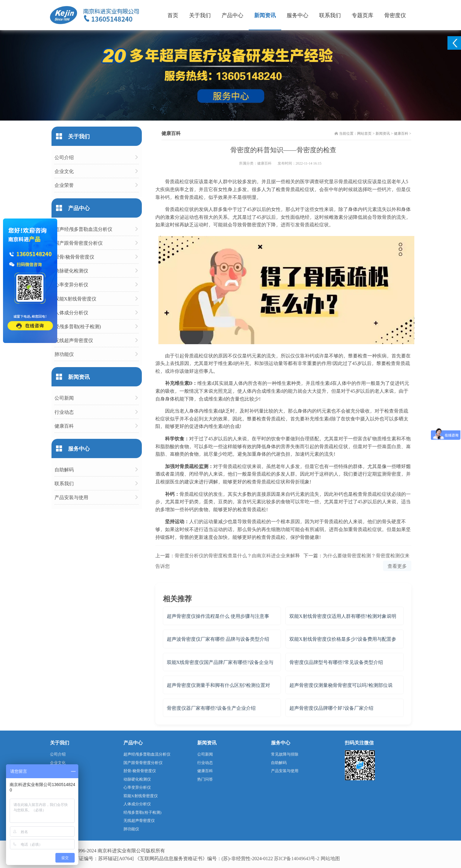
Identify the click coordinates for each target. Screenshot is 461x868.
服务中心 (297, 15)
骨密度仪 (395, 15)
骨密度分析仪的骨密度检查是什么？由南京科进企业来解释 (237, 555)
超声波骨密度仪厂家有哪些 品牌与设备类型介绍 (218, 639)
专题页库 (363, 15)
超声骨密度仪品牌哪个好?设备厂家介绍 (331, 708)
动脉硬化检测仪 (71, 270)
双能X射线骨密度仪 (76, 299)
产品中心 (232, 15)
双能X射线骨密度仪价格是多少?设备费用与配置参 (343, 639)
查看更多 (397, 566)
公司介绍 (64, 157)
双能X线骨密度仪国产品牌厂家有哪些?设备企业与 (220, 662)
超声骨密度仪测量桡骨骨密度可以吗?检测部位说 (341, 685)
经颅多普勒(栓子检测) (78, 326)
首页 (173, 15)
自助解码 (64, 469)
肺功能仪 (64, 354)
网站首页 (364, 133)
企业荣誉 (64, 185)
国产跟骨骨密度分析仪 (79, 243)
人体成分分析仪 (71, 312)
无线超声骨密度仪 (74, 340)
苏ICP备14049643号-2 (297, 858)
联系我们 (330, 15)
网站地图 (330, 858)
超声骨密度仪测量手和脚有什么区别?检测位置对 (218, 685)
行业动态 (64, 412)
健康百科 (401, 133)
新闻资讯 (265, 15)
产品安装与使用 (71, 497)
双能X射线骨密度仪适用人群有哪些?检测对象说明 (343, 616)
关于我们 (200, 15)
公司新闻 (64, 398)
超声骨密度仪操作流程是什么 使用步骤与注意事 (218, 616)
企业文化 (64, 171)
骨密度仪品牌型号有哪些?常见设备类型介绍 (336, 662)
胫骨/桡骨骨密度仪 (74, 257)
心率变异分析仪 (71, 284)
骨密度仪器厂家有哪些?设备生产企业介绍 (211, 708)
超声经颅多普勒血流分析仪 (83, 229)
